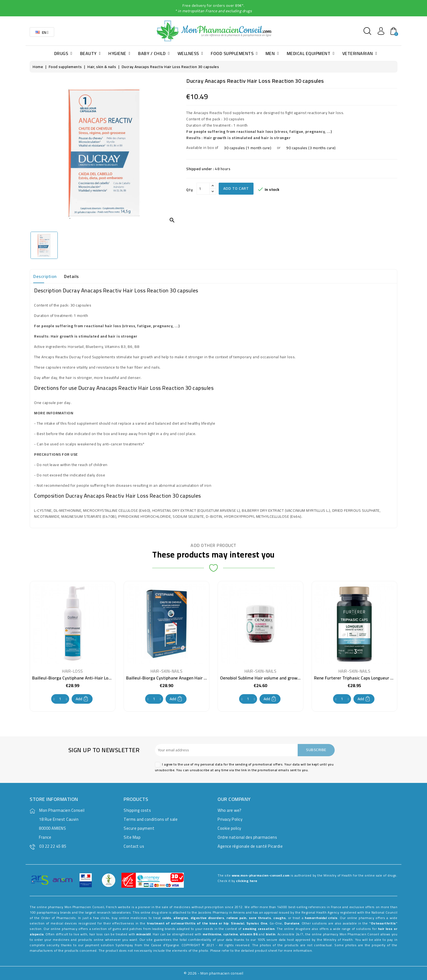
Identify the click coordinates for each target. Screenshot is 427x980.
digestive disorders (207, 918)
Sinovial (237, 923)
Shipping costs (137, 810)
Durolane (292, 923)
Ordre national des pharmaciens (247, 837)
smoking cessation (259, 929)
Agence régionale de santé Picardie (250, 846)
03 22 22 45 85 (53, 846)
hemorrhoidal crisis (321, 918)
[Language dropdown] (42, 32)
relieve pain (237, 918)
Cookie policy (229, 828)
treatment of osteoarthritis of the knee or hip (188, 923)
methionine (212, 934)
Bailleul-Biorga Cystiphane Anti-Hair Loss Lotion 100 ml (86, 678)
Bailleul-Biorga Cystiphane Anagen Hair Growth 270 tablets (184, 678)
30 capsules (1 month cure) (248, 148)
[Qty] (203, 189)
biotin (271, 934)
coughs (280, 918)
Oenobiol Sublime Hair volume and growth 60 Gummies (274, 678)
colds (167, 918)
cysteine (231, 934)
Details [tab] (71, 276)
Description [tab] (45, 276)
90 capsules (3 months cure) (311, 148)
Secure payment (139, 828)
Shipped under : (200, 169)
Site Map (132, 837)
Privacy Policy (230, 819)
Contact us (134, 846)
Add (82, 699)
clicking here (247, 881)
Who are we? (230, 810)
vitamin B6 (249, 934)
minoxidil (144, 934)
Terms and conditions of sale (151, 819)
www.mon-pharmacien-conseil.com (261, 875)
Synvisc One (257, 923)
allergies (181, 918)
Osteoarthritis (383, 923)
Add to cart (236, 188)
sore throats (260, 918)
